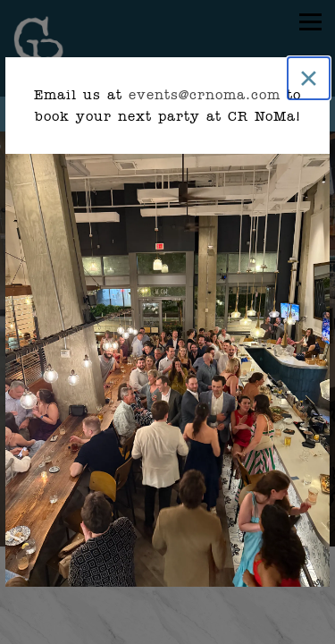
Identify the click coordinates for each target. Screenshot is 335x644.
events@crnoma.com (205, 95)
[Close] (309, 78)
